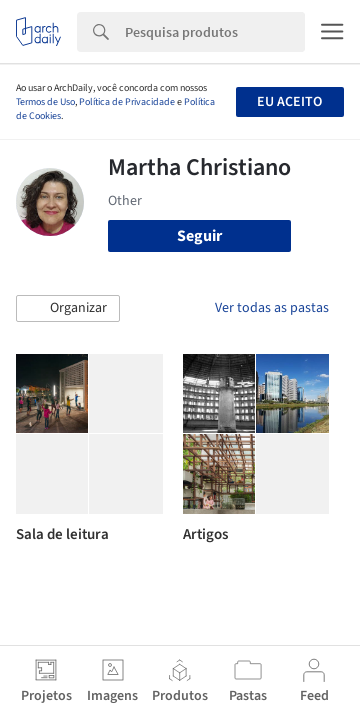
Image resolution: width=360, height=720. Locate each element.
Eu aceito (289, 102)
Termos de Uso (45, 102)
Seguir (199, 236)
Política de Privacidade (127, 102)
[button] (68, 309)
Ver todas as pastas (272, 308)
